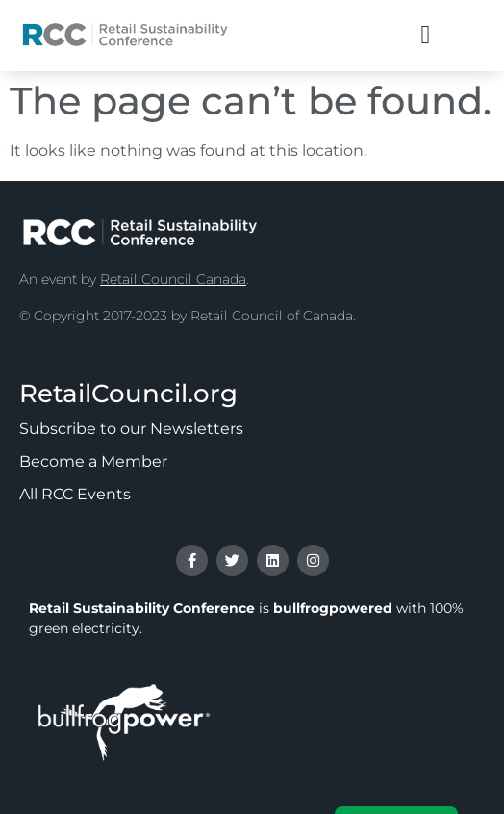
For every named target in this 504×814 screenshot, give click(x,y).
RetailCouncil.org (128, 394)
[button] (426, 35)
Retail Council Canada (173, 279)
